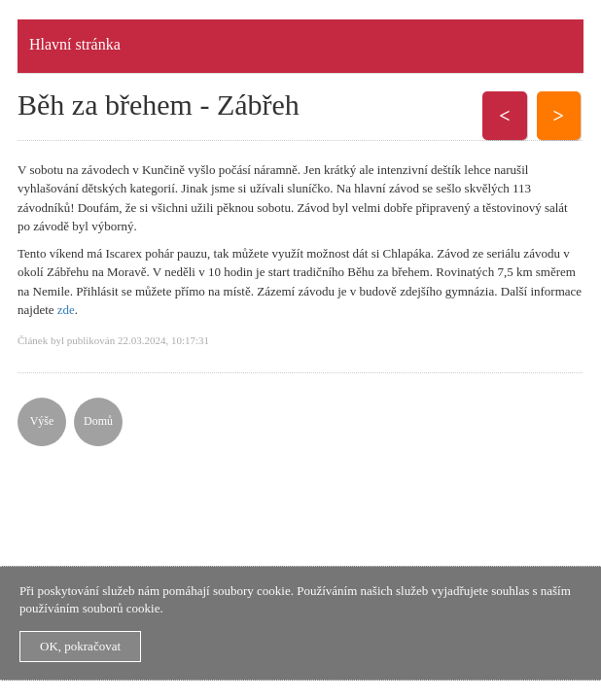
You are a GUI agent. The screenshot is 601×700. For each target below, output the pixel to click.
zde (66, 310)
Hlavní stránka (75, 44)
